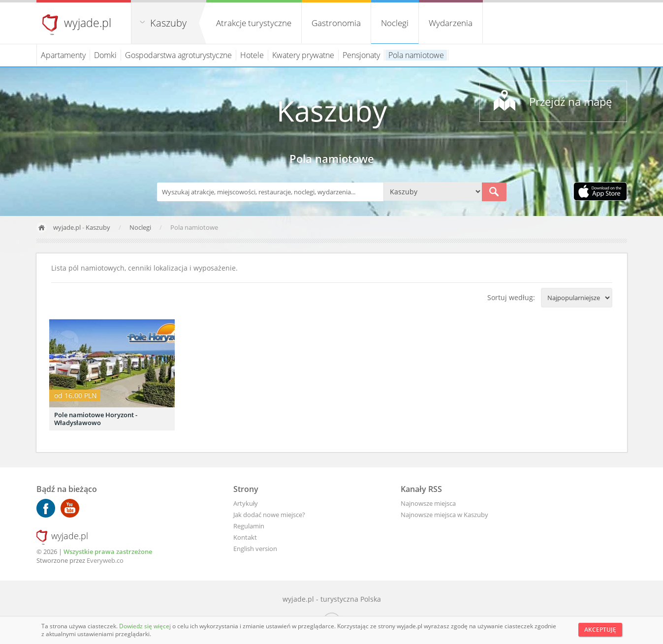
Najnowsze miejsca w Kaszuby (444, 515)
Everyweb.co (105, 560)
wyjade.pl (88, 23)
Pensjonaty (361, 55)
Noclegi (395, 23)
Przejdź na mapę (570, 101)
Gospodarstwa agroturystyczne (178, 55)
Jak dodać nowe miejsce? (269, 515)
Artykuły (246, 503)
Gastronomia (336, 23)
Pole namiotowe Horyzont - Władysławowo (96, 419)
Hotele (252, 55)
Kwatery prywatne (303, 55)
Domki (105, 55)
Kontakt (245, 537)
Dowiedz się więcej (146, 626)
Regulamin (249, 526)
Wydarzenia (451, 23)
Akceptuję (600, 629)
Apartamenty (63, 55)
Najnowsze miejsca (428, 503)
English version (255, 549)
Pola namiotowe (416, 55)
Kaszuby (168, 23)
